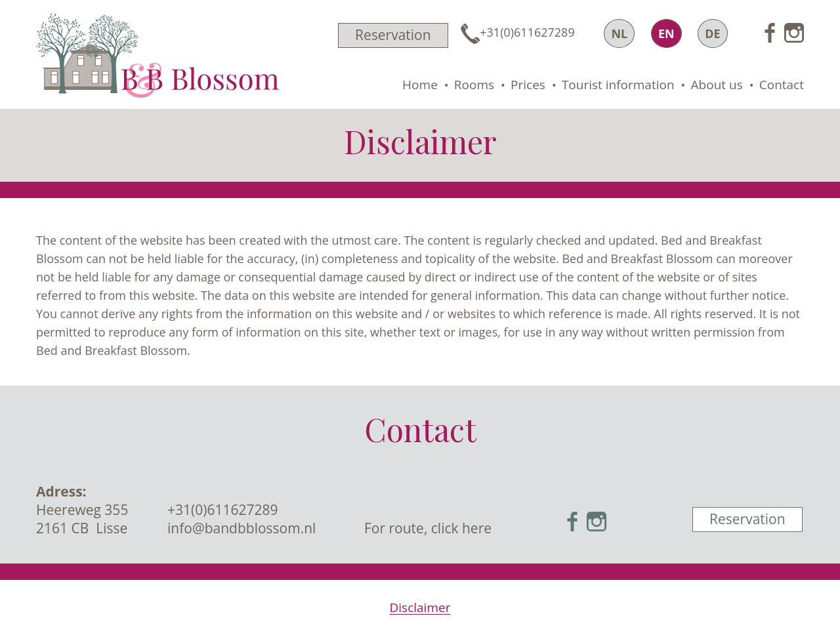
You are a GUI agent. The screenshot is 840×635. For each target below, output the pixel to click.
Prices (528, 85)
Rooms (474, 85)
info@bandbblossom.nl (241, 528)
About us (717, 85)
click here (461, 528)
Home (420, 85)
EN (666, 33)
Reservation (393, 35)
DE (712, 33)
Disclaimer (420, 607)
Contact (782, 85)
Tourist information (618, 85)
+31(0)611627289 (222, 510)
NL (619, 33)
